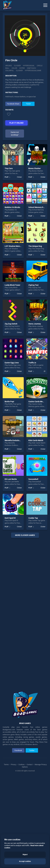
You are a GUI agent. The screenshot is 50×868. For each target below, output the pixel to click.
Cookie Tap (33, 518)
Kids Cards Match (36, 440)
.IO (44, 371)
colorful (10, 70)
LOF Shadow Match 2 (14, 246)
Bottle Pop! (9, 402)
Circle (40, 66)
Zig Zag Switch (11, 324)
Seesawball (33, 479)
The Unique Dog (35, 246)
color (14, 68)
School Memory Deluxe (38, 207)
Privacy (14, 764)
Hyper (22, 68)
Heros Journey (35, 324)
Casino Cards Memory (38, 402)
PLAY (7, 177)
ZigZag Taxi (33, 285)
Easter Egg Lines (12, 363)
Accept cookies (25, 861)
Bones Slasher (35, 168)
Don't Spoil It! (10, 518)
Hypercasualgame (33, 70)
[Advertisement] (25, 613)
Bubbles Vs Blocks (12, 207)
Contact (30, 764)
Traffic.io (32, 363)
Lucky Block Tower (12, 285)
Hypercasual (29, 66)
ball (7, 68)
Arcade (9, 66)
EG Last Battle (11, 479)
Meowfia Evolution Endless (16, 440)
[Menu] (45, 5)
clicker (19, 70)
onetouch (31, 68)
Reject (25, 854)
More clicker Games (25, 535)
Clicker (17, 66)
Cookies (21, 764)
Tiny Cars (9, 168)
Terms (6, 764)
